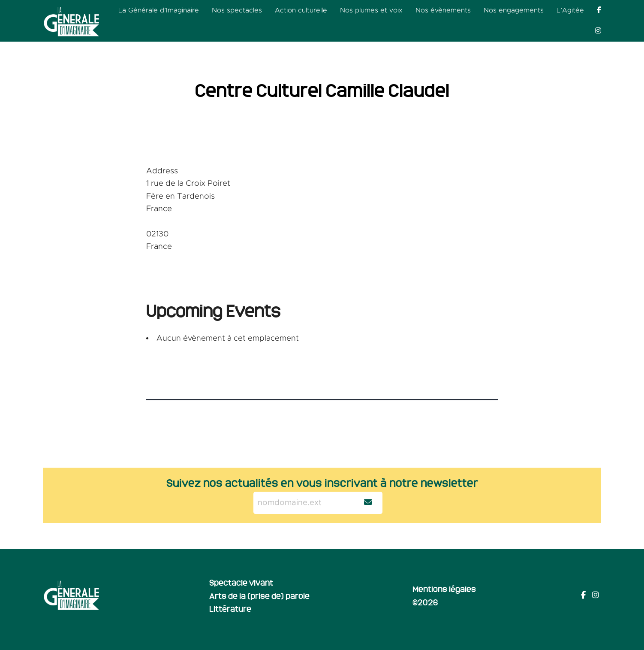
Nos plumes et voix (371, 10)
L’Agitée (570, 10)
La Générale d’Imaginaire (159, 10)
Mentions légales (444, 589)
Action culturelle (301, 10)
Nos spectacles (237, 10)
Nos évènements (443, 10)
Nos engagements (514, 10)
